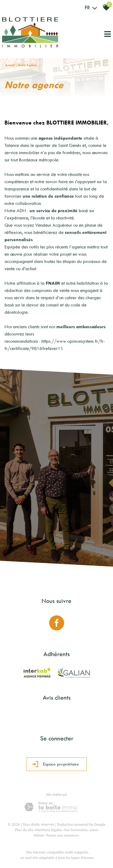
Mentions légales (48, 830)
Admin (39, 835)
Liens (94, 830)
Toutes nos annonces (62, 835)
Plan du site (24, 830)
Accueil (10, 65)
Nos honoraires (76, 830)
